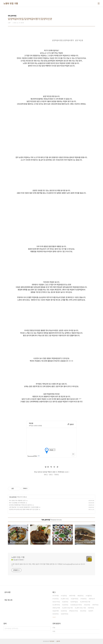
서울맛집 (89, 596)
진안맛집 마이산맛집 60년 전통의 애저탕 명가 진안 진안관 (24, 509)
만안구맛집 (57, 602)
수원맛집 (64, 596)
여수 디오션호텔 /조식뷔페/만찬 (17, 503)
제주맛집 (96, 605)
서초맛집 (56, 599)
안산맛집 (84, 611)
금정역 (91, 611)
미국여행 (56, 596)
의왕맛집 (84, 599)
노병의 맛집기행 (68, 608)
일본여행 (56, 611)
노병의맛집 (57, 605)
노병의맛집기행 (86, 602)
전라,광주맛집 (13, 497)
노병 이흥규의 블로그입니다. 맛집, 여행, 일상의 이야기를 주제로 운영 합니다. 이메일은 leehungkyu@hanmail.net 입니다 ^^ (48, 565)
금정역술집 (75, 602)
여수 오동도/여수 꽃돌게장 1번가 (17, 500)
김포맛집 (66, 605)
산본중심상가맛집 (77, 605)
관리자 (58, 641)
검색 (48, 628)
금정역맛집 (65, 614)
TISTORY (52, 641)
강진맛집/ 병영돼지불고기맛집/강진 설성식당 (20, 505)
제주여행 (73, 596)
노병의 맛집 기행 (11, 3)
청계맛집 (91, 608)
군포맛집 (64, 611)
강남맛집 (87, 605)
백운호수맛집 (74, 611)
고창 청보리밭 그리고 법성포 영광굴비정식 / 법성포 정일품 (24, 507)
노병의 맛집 (65, 599)
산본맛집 (66, 602)
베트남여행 (57, 608)
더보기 (54, 617)
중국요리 (92, 599)
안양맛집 (56, 614)
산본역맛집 (75, 599)
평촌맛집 (81, 596)
